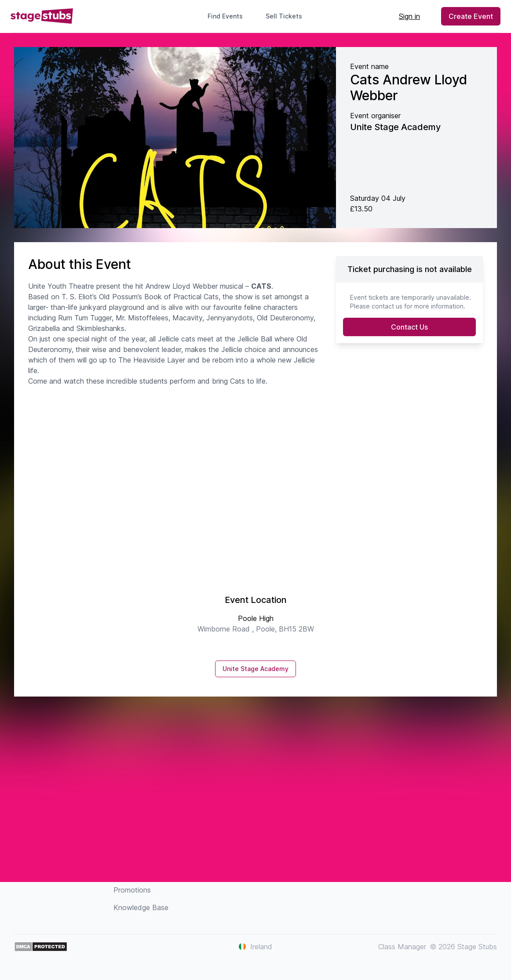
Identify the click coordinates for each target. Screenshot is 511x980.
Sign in (409, 16)
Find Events (225, 16)
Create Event (471, 16)
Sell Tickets (287, 16)
